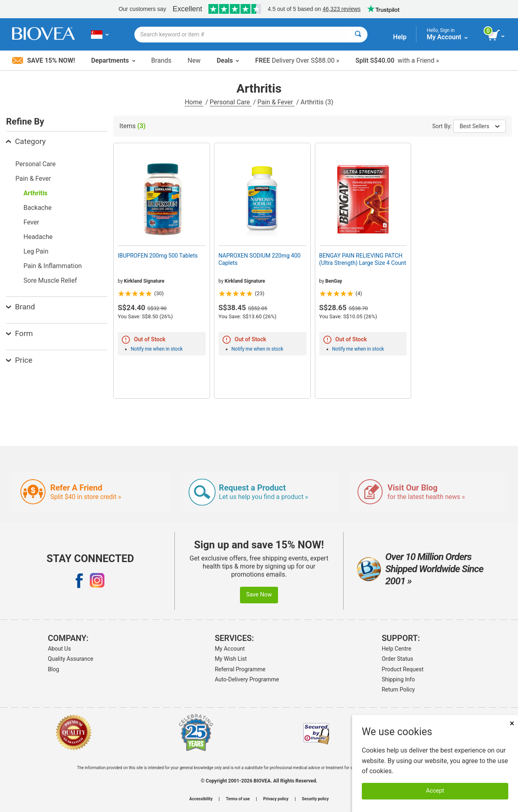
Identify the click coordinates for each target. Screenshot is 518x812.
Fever (31, 222)
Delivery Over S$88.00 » (297, 60)
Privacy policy (276, 799)
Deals (228, 60)
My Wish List (231, 659)
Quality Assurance (70, 659)
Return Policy (398, 689)
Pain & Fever (276, 102)
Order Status (397, 659)
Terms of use (238, 799)
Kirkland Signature (144, 281)
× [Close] (512, 723)
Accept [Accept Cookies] (435, 791)
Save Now (259, 595)
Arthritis (35, 193)
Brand (20, 307)
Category (26, 141)
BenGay (334, 281)
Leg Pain (36, 251)
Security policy (315, 799)
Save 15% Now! (44, 60)
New (194, 60)
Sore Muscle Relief (50, 280)
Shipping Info (398, 679)
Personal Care (231, 102)
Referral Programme (240, 669)
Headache (38, 237)
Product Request (402, 669)
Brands (161, 60)
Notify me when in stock (157, 349)
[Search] (358, 35)
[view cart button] (497, 36)
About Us (59, 649)
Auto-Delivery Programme (247, 679)
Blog (53, 669)
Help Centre (396, 649)
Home (194, 102)
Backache (38, 208)
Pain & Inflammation (53, 266)
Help (400, 37)
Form (19, 333)
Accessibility (201, 799)
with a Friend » (397, 60)
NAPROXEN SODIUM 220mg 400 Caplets (260, 259)
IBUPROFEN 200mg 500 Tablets (158, 256)
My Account (230, 649)
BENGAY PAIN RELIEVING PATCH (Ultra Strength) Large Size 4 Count (363, 259)
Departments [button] (113, 60)
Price (19, 360)
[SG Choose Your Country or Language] (100, 34)
